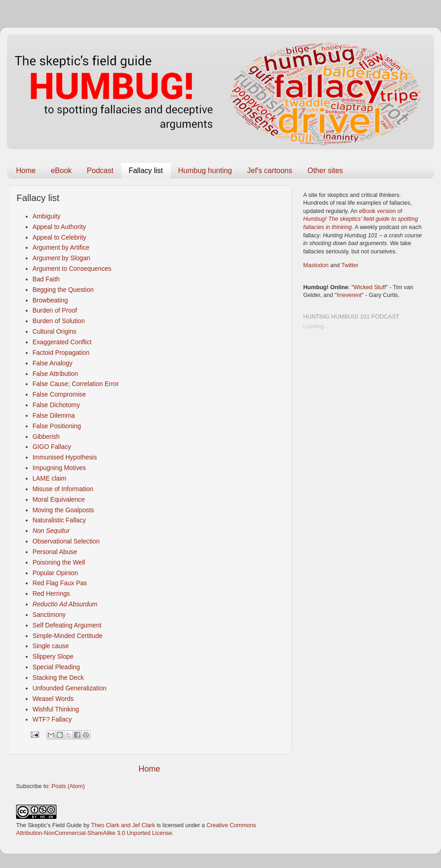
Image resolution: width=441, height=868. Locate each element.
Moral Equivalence (59, 499)
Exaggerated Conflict (62, 342)
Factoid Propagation (61, 353)
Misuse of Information (63, 489)
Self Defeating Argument (67, 625)
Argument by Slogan (62, 258)
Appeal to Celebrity (59, 237)
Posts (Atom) (68, 786)
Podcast (100, 171)
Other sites (325, 171)
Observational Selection (66, 541)
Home (26, 171)
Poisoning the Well (59, 562)
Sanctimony (49, 615)
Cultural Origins (55, 331)
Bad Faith (46, 279)
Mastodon (316, 265)
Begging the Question (63, 290)
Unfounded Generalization (70, 688)
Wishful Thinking (56, 709)
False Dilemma (54, 415)
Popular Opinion (55, 573)
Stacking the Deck (58, 678)
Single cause (51, 646)
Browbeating (50, 300)
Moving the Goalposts (63, 510)
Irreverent (349, 295)
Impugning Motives (59, 468)
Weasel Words (53, 699)
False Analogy (53, 363)
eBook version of (361, 219)
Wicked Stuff (369, 287)
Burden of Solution (59, 321)
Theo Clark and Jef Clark (123, 825)
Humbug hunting (205, 171)
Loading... (316, 326)
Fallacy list (146, 171)
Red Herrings (51, 594)
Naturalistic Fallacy (59, 520)
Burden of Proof (55, 310)
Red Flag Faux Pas (60, 583)
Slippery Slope (53, 656)
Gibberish (46, 437)
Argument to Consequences (72, 269)
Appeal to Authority (59, 227)
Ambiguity (47, 216)
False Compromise (59, 394)
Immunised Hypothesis (65, 457)
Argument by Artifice (61, 247)
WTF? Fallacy (52, 719)
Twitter (350, 265)
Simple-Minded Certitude (68, 636)
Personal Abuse (55, 552)
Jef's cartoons (270, 171)
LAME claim (50, 478)
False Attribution (55, 374)
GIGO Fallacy (52, 447)
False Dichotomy (56, 405)
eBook (61, 171)
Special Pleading (56, 667)
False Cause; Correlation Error (76, 384)
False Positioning (57, 426)
